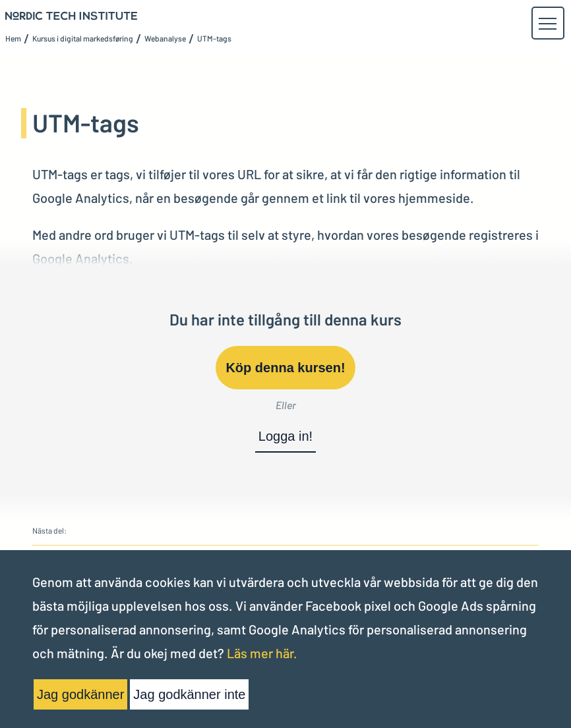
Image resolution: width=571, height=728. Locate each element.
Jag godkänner (80, 694)
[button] (547, 24)
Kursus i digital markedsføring (83, 38)
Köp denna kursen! (285, 368)
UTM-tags (214, 38)
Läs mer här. (262, 653)
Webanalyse (165, 38)
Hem (13, 38)
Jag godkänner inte (189, 694)
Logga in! (285, 436)
